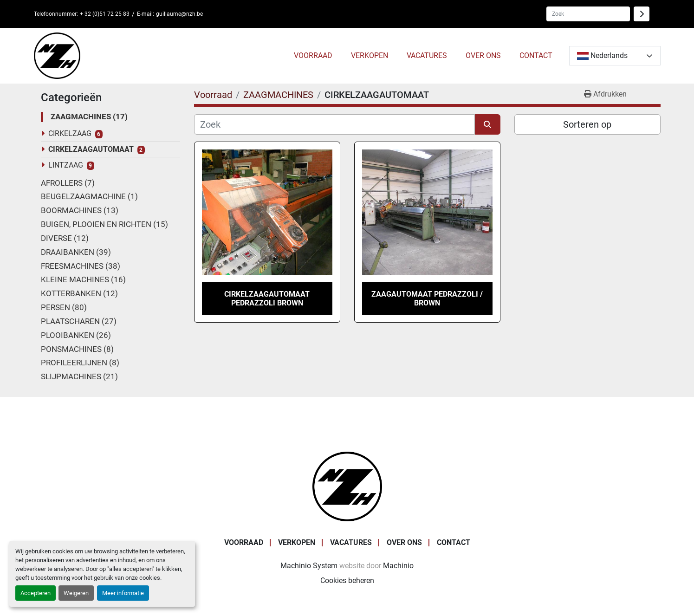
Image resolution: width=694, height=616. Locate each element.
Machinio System (309, 566)
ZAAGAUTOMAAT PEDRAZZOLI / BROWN (427, 298)
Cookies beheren (347, 580)
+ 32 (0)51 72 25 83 (105, 14)
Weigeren (76, 593)
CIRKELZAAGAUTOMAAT (91, 149)
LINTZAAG (66, 165)
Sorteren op (587, 124)
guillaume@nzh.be (179, 14)
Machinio (398, 566)
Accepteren (36, 593)
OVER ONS (483, 55)
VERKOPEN (370, 55)
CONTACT (536, 55)
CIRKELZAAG (70, 133)
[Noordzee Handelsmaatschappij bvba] (347, 486)
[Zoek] (334, 124)
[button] (313, 56)
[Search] (588, 14)
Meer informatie (123, 593)
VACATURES (427, 55)
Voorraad (313, 55)
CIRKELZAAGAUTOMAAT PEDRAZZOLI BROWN (267, 298)
